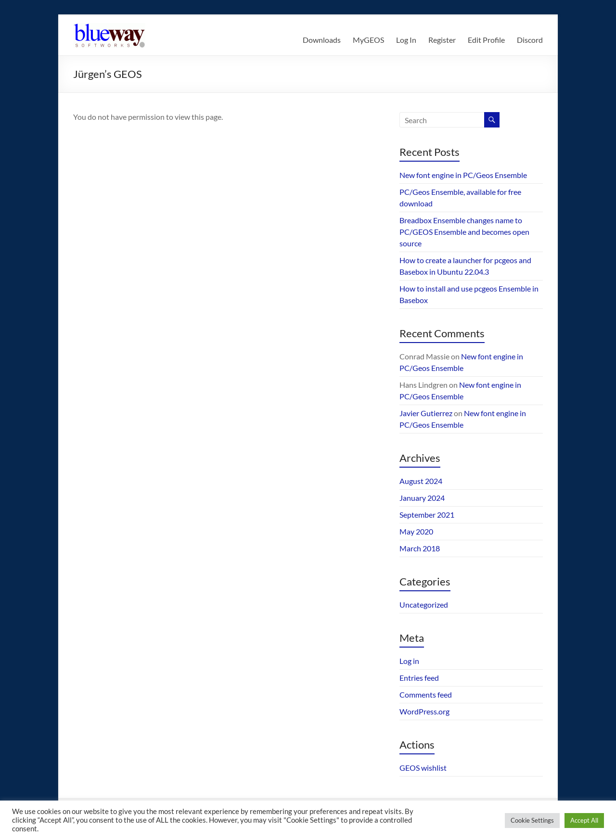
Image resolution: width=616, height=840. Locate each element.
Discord (530, 40)
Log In (406, 40)
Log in (409, 661)
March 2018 (420, 548)
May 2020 (416, 531)
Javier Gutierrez (426, 413)
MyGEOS (368, 40)
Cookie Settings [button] (532, 820)
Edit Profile (486, 40)
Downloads (322, 40)
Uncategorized (424, 605)
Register (442, 40)
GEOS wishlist (423, 768)
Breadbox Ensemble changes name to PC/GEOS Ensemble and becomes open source (464, 232)
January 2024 (422, 498)
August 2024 (421, 481)
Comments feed (426, 694)
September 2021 (427, 515)
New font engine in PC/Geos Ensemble (463, 175)
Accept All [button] (584, 820)
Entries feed (419, 678)
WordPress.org (424, 711)
